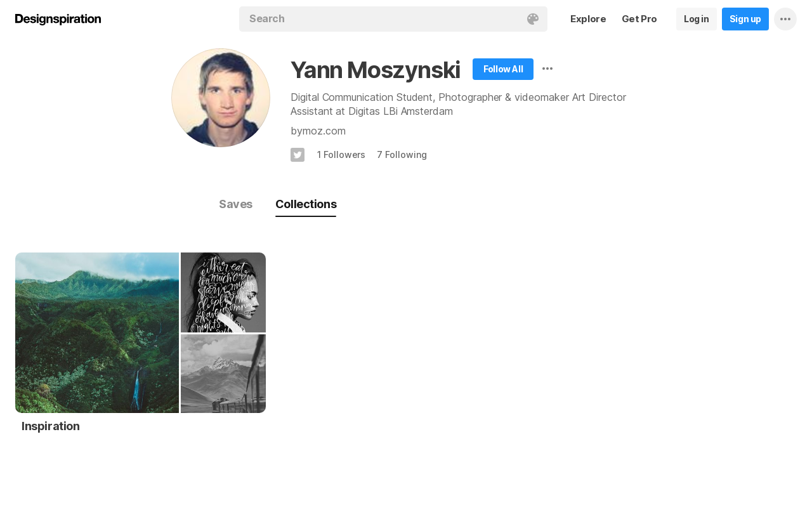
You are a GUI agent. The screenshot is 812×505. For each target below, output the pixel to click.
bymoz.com (318, 131)
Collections (306, 204)
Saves (236, 204)
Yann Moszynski (376, 70)
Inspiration (51, 426)
